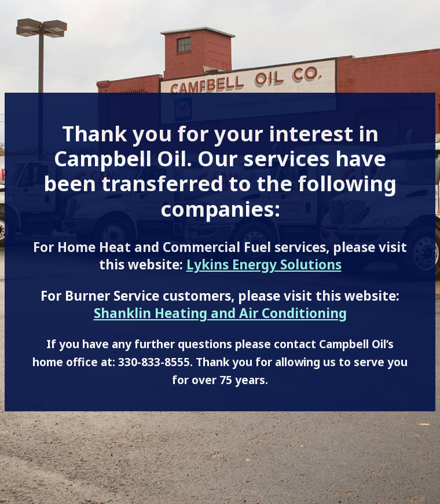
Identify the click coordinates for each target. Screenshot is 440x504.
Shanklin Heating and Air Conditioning (220, 313)
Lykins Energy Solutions (264, 264)
